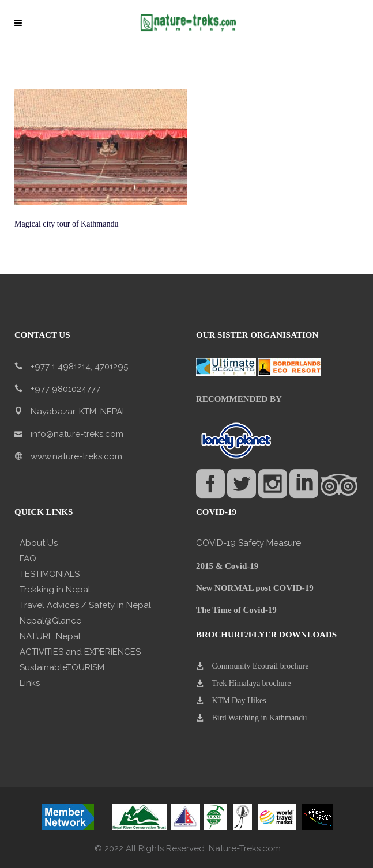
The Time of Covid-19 (236, 610)
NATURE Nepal (50, 636)
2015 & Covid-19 (227, 566)
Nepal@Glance (50, 621)
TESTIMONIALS (50, 574)
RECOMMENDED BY (239, 399)
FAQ (28, 558)
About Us (39, 543)
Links (30, 683)
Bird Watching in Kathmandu (260, 718)
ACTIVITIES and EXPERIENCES (80, 652)
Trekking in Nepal (55, 590)
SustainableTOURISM (62, 667)
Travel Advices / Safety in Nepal (85, 605)
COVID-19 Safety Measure (248, 543)
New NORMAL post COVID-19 (255, 588)
